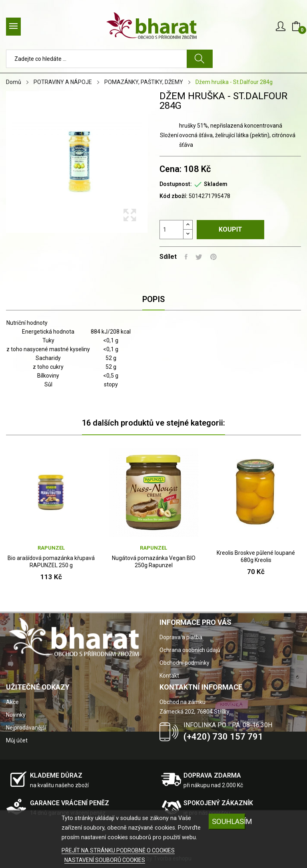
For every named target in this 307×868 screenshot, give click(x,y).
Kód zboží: (173, 196)
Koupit (230, 229)
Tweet (199, 257)
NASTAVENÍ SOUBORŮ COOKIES (105, 860)
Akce (12, 702)
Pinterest (213, 257)
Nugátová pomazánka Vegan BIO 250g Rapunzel (154, 562)
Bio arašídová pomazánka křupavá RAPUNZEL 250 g (51, 562)
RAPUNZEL (51, 548)
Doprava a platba (181, 637)
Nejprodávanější (26, 728)
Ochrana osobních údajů (190, 650)
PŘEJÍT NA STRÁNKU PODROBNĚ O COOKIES (118, 850)
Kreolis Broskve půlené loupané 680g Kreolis (256, 556)
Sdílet (186, 257)
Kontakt (169, 676)
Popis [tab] (153, 299)
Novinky (16, 715)
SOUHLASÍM (229, 821)
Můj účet (17, 740)
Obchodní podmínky (184, 663)
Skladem (216, 184)
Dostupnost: (176, 184)
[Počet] (171, 230)
